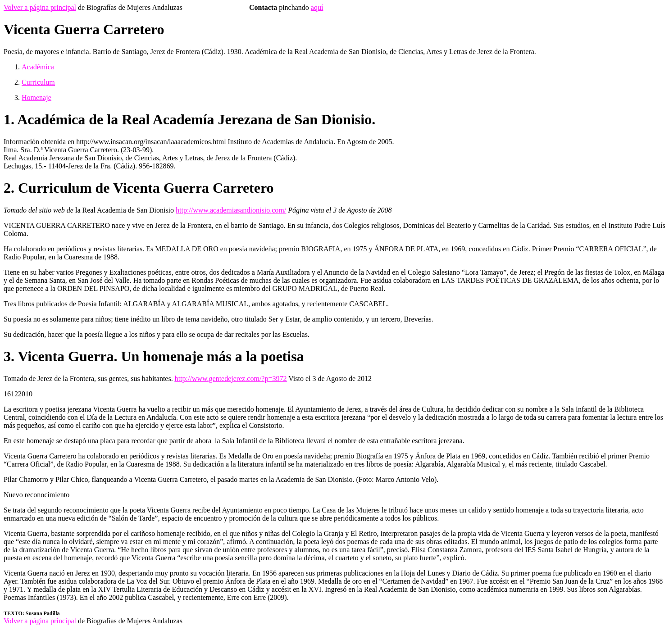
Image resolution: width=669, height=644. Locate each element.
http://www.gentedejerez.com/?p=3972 (231, 379)
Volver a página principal (40, 7)
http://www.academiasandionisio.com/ (231, 210)
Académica (38, 67)
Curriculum (38, 82)
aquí (317, 7)
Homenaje (36, 98)
